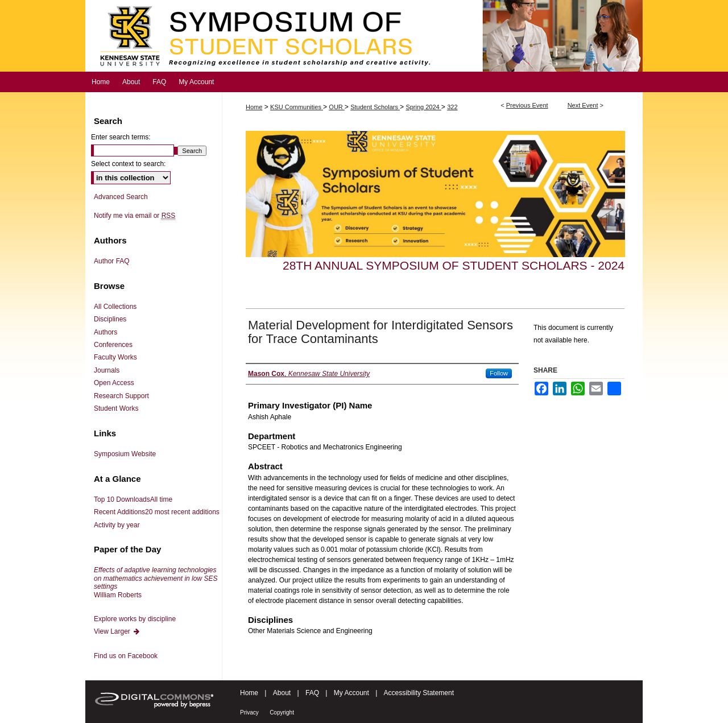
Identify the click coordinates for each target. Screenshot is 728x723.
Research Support (121, 396)
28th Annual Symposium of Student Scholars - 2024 (454, 265)
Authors (106, 332)
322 (452, 107)
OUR (337, 107)
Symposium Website (125, 454)
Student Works (116, 408)
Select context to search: (128, 164)
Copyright (282, 712)
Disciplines (110, 319)
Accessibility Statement (419, 693)
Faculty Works (115, 357)
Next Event (583, 105)
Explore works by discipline (135, 619)
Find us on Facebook (126, 656)
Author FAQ (112, 261)
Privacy (249, 712)
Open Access (114, 383)
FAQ (312, 693)
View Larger (117, 631)
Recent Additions (157, 512)
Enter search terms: (121, 137)
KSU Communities (297, 107)
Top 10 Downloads (133, 499)
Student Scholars (375, 107)
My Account (351, 693)
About (282, 693)
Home (254, 107)
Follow (499, 373)
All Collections (115, 307)
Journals (107, 370)
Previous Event (527, 105)
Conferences (113, 345)
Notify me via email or (135, 216)
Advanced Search (121, 197)
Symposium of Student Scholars (364, 36)
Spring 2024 (423, 107)
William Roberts (156, 582)
